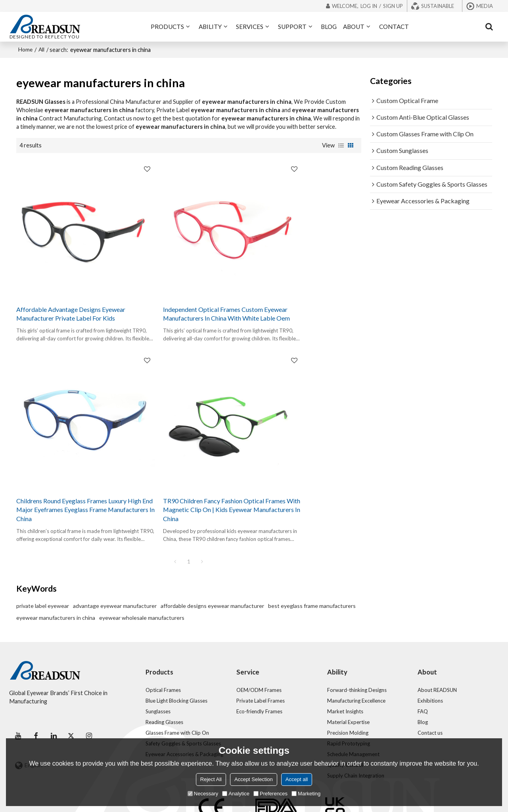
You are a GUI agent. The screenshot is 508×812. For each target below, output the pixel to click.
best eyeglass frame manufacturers (312, 566)
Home (26, 48)
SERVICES (250, 26)
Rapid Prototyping (349, 704)
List (341, 143)
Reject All (211, 779)
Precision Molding (348, 694)
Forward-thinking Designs (357, 651)
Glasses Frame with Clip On (177, 694)
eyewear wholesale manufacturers (142, 578)
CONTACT (394, 26)
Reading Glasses (165, 683)
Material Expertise (348, 683)
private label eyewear (43, 566)
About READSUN (438, 651)
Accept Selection (254, 779)
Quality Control (345, 726)
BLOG (329, 26)
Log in (369, 6)
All (43, 48)
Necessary (203, 794)
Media (485, 6)
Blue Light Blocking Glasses (177, 661)
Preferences (270, 794)
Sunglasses (158, 672)
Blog (423, 683)
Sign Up (393, 6)
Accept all (297, 779)
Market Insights (345, 672)
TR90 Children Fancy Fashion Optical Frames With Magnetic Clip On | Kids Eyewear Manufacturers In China (70, 470)
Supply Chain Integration (356, 737)
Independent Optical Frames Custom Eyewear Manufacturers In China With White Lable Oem (188, 288)
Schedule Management (354, 715)
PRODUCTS (167, 26)
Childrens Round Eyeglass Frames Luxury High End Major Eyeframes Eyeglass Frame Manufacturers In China (301, 292)
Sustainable (438, 6)
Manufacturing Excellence (357, 661)
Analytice (236, 794)
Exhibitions (430, 661)
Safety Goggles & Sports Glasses (184, 704)
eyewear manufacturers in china (56, 578)
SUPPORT (292, 26)
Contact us (430, 694)
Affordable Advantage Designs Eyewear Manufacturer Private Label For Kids (70, 288)
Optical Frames (163, 651)
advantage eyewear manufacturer (115, 566)
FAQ (423, 672)
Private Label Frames (261, 661)
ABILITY (210, 26)
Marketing (306, 794)
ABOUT (354, 26)
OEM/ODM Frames (259, 651)
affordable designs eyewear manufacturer (212, 566)
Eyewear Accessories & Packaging (185, 715)
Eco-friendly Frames (260, 672)
